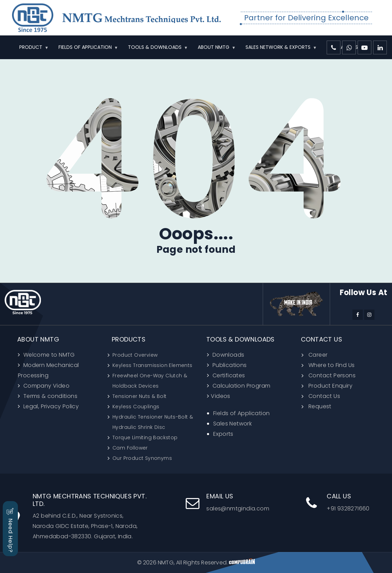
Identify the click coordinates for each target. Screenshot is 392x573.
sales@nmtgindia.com (227, 502)
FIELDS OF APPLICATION (85, 47)
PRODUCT (31, 47)
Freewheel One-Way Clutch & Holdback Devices (150, 381)
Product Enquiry (330, 386)
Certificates (228, 375)
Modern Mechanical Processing (48, 370)
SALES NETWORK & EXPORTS (278, 47)
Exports (223, 434)
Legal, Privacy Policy (50, 406)
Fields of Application (241, 413)
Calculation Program (241, 386)
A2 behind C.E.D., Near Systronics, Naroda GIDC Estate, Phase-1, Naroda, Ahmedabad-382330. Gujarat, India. (86, 516)
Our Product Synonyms (142, 458)
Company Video (46, 386)
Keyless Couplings (136, 407)
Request (320, 406)
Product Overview (135, 355)
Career (318, 355)
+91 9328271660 (338, 502)
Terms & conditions (50, 396)
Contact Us (324, 396)
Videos (220, 396)
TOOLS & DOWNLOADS (155, 47)
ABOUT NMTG (214, 47)
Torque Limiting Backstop (145, 437)
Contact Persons (332, 375)
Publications (229, 365)
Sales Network (232, 424)
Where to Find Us (331, 365)
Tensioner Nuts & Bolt (139, 396)
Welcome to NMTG (48, 355)
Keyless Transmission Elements (153, 365)
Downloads (227, 355)
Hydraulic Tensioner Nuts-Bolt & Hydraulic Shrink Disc (153, 422)
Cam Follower (130, 448)
